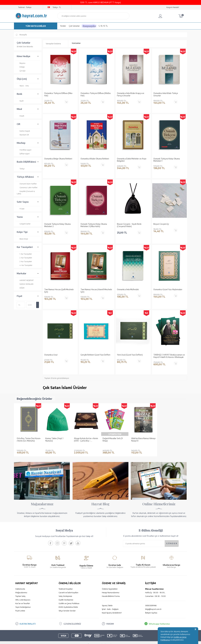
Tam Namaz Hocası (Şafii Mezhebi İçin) (59, 291)
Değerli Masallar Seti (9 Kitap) (113, 440)
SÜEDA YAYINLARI (25, 284)
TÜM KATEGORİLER (36, 26)
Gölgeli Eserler (24, 224)
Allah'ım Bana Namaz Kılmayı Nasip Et (143, 440)
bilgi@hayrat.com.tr (153, 605)
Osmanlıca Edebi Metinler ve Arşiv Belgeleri (132, 160)
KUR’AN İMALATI (28, 620)
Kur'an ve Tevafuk (23, 599)
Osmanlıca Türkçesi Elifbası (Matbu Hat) (96, 94)
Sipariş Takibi (107, 601)
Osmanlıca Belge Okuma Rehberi (58, 159)
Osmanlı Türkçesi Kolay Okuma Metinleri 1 (167, 160)
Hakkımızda (20, 585)
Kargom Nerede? (173, 7)
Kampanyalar (89, 26)
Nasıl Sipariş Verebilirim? (112, 609)
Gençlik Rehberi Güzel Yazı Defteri (95, 355)
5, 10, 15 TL (103, 26)
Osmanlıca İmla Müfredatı (128, 289)
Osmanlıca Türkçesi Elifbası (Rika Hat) (58, 94)
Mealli (20, 116)
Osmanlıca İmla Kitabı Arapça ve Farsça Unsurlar (131, 94)
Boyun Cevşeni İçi (161, 224)
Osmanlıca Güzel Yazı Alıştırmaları (168, 289)
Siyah (20, 101)
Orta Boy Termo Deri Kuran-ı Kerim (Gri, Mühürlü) (29, 440)
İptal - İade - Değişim (110, 605)
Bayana (21, 63)
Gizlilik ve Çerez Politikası (69, 599)
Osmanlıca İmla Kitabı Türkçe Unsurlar (166, 94)
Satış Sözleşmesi (65, 592)
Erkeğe (21, 67)
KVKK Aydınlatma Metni (68, 603)
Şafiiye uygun (23, 154)
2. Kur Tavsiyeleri (24, 258)
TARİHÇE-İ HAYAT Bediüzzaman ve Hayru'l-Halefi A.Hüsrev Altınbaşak (169, 356)
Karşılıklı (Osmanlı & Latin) (26, 192)
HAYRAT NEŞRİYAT (25, 280)
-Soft (86, 640)
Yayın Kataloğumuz (23, 603)
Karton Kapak (23, 131)
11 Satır (21, 209)
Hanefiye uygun (24, 150)
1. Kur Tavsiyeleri (24, 254)
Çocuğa (21, 71)
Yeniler (63, 26)
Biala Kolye (22, 239)
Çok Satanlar (74, 26)
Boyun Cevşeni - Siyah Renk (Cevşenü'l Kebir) (129, 225)
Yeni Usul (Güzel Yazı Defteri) (130, 355)
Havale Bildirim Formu (111, 592)
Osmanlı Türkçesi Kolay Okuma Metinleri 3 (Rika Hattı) (94, 225)
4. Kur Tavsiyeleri (24, 265)
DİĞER (21, 288)
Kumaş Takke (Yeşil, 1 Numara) (54, 440)
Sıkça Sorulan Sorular (67, 606)
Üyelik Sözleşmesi (66, 596)
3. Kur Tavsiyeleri (24, 261)
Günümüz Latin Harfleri (27, 188)
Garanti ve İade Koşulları (68, 588)
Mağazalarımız (21, 588)
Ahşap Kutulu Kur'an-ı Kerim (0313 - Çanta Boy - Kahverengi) (86, 440)
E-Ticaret (93, 640)
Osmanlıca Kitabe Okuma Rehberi (95, 159)
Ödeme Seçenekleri (110, 585)
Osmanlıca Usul (51, 355)
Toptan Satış (20, 592)
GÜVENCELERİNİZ (72, 620)
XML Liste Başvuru (23, 596)
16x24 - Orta (23, 86)
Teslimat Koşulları (66, 585)
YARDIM (110, 620)
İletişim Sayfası (151, 609)
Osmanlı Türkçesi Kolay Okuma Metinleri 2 (57, 225)
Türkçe (21, 169)
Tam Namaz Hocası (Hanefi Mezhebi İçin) (96, 291)
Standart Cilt (23, 135)
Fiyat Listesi (20, 606)
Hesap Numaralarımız (111, 588)
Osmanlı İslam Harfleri (27, 184)
